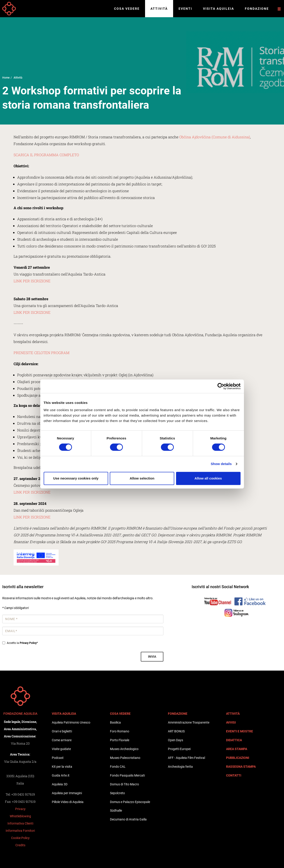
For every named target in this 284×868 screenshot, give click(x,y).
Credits (20, 845)
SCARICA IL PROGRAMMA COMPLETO (46, 155)
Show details (221, 464)
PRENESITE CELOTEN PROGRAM (42, 353)
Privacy (20, 809)
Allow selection (142, 478)
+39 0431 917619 (23, 794)
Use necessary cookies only (76, 478)
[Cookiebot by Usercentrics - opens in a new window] (221, 386)
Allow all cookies (208, 478)
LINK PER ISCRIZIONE (32, 281)
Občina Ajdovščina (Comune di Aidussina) (214, 137)
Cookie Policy (20, 838)
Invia (152, 657)
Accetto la (20, 643)
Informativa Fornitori (20, 831)
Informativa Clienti (20, 823)
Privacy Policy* (29, 643)
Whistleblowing (20, 816)
